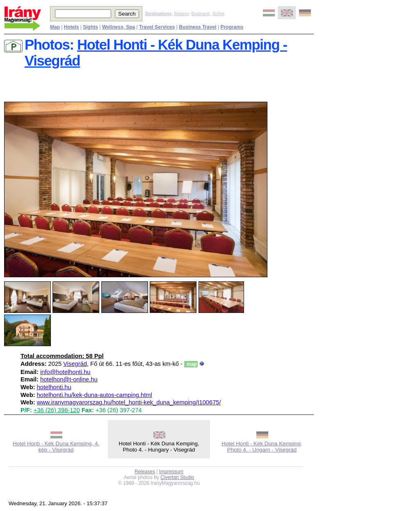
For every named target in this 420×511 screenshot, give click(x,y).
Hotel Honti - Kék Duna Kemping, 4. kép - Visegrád (56, 447)
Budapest (201, 14)
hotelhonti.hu (54, 387)
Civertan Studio (177, 477)
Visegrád (75, 364)
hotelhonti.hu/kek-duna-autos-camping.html (95, 395)
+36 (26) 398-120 (57, 410)
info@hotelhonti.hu (65, 372)
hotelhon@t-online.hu (69, 379)
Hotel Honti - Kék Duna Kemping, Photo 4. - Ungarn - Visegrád (262, 447)
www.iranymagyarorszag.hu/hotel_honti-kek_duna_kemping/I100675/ (129, 402)
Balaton (181, 14)
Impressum (171, 472)
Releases (145, 472)
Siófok (218, 14)
